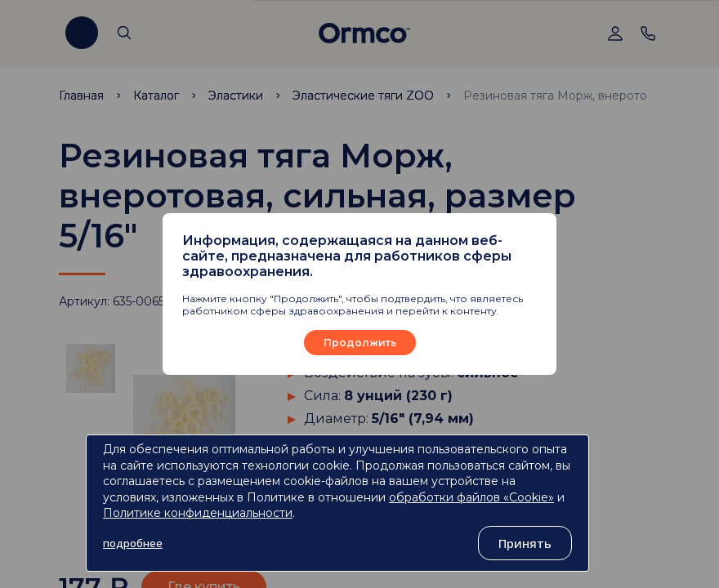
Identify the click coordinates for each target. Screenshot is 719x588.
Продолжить (360, 343)
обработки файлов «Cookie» (471, 497)
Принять (525, 543)
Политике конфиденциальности (198, 513)
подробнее (133, 543)
